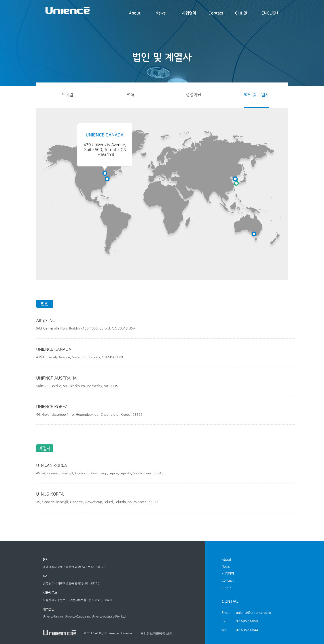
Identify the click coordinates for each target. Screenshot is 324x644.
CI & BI (241, 13)
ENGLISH (270, 13)
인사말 (68, 95)
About (135, 13)
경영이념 (193, 95)
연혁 (131, 95)
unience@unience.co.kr (254, 612)
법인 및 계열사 (256, 95)
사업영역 (189, 13)
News (161, 13)
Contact (216, 13)
